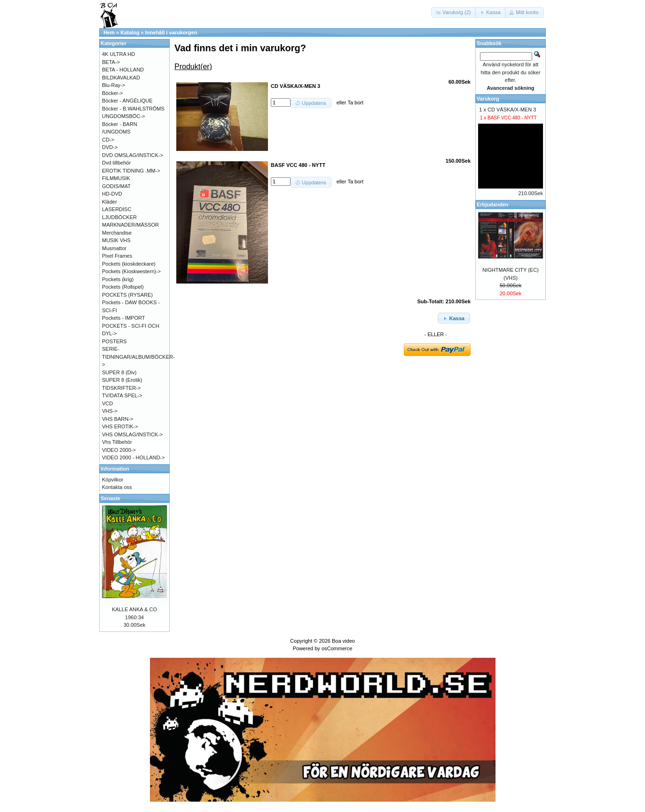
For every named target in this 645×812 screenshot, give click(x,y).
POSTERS (114, 341)
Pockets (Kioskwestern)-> (131, 271)
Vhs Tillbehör (117, 442)
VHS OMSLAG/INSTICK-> (132, 434)
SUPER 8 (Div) (119, 372)
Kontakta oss (117, 487)
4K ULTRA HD (118, 54)
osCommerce (337, 648)
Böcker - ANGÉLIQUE (127, 101)
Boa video (343, 641)
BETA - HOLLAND (123, 70)
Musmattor (114, 248)
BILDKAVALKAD (121, 78)
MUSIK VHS (116, 240)
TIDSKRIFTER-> (121, 388)
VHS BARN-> (118, 419)
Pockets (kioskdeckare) (129, 264)
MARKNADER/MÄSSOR (130, 225)
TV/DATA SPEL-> (122, 395)
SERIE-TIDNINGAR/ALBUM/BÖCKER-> (138, 357)
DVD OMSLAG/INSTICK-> (133, 155)
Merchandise (117, 233)
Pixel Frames (117, 256)
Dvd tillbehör (116, 163)
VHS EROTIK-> (120, 426)
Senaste (110, 498)
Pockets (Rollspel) (123, 287)
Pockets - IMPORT (123, 318)
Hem (109, 32)
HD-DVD (112, 194)
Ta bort (355, 102)
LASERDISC (117, 209)
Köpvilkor (113, 480)
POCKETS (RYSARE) (127, 295)
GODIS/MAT (116, 186)
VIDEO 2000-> (119, 450)
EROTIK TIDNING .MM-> (131, 171)
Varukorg (488, 99)
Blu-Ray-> (114, 85)
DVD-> (110, 147)
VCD (107, 403)
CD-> (108, 140)
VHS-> (110, 411)
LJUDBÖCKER (119, 217)
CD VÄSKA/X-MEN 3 (512, 110)
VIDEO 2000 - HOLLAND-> (134, 457)
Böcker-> (112, 93)
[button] (454, 12)
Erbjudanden (492, 205)
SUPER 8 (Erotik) (122, 380)
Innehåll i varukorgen (171, 32)
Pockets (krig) (118, 279)
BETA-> (111, 62)
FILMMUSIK (116, 178)
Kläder (110, 202)
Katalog (130, 32)
